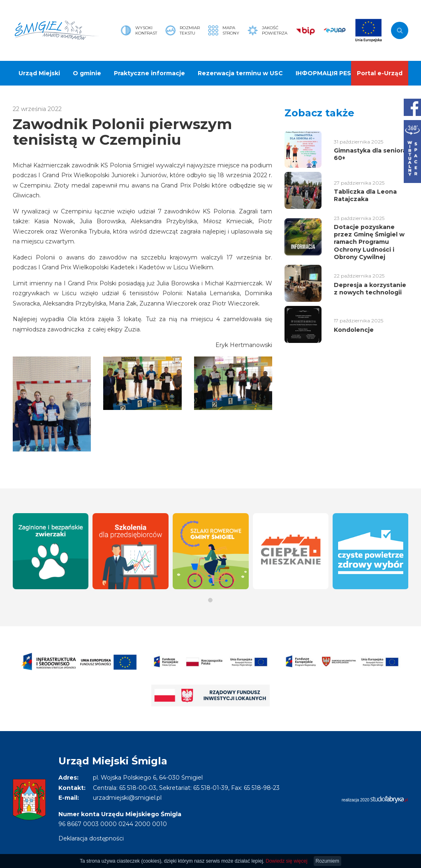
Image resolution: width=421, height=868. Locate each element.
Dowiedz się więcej (286, 861)
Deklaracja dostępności (91, 838)
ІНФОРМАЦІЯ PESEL (327, 73)
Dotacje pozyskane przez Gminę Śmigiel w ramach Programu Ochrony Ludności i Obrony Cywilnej (369, 242)
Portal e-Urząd (380, 73)
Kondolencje (354, 330)
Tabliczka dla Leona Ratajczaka (365, 195)
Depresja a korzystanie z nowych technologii (370, 289)
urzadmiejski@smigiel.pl (127, 798)
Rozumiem (327, 861)
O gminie (87, 73)
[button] (210, 600)
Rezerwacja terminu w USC (240, 73)
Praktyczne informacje (149, 73)
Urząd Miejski (39, 73)
